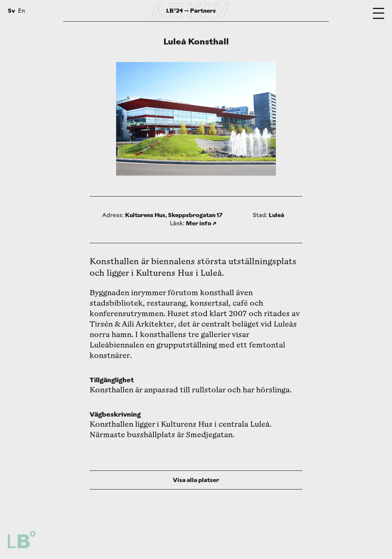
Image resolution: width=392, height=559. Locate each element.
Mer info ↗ (201, 223)
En (21, 11)
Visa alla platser (196, 480)
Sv (11, 11)
